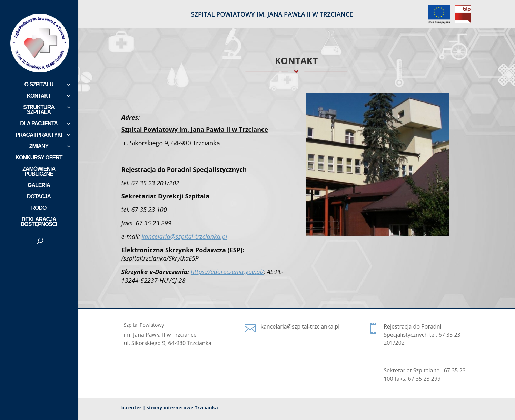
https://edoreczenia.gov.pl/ (227, 272)
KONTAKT (39, 96)
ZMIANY (39, 146)
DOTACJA (39, 197)
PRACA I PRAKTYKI (39, 135)
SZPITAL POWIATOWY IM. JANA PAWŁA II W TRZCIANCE (272, 15)
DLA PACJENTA (39, 124)
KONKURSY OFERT (39, 158)
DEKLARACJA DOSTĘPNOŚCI (39, 222)
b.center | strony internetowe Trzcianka (170, 407)
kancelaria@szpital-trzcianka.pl (185, 236)
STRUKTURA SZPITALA (39, 110)
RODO (39, 208)
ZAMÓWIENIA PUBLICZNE (39, 172)
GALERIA (39, 185)
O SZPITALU (39, 85)
